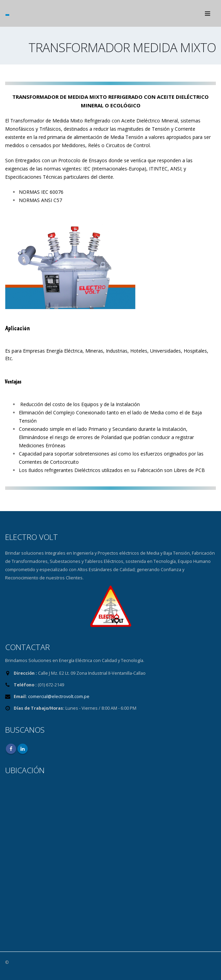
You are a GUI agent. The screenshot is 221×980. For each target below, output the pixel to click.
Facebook (11, 749)
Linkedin (23, 749)
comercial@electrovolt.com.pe (59, 696)
